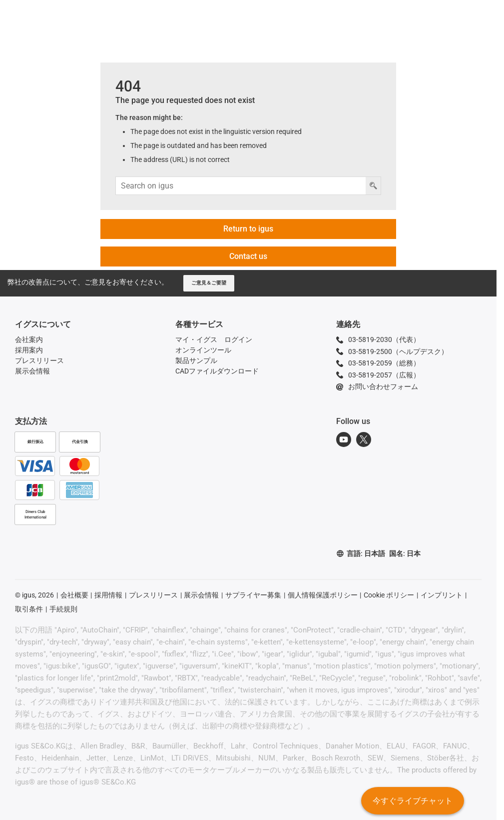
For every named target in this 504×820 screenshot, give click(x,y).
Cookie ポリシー (389, 595)
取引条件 (29, 609)
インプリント (442, 595)
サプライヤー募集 (253, 595)
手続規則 (63, 609)
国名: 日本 (405, 553)
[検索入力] (241, 186)
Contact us (248, 256)
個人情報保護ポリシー (323, 595)
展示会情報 (201, 595)
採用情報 (108, 595)
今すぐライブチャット (412, 802)
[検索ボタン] (373, 186)
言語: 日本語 (361, 554)
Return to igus (248, 229)
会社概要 (74, 595)
